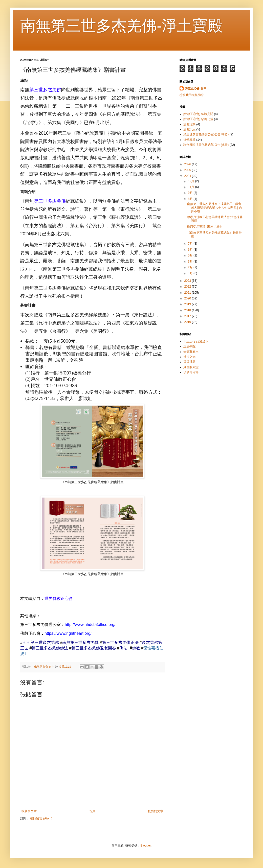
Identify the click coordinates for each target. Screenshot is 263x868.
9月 (191, 193)
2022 (188, 287)
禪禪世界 (189, 362)
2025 (188, 170)
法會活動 (189, 124)
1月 (191, 273)
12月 (192, 181)
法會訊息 (189, 129)
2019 (188, 304)
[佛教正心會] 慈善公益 (198, 119)
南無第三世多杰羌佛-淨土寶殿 (121, 26)
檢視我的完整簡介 (192, 95)
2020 (188, 298)
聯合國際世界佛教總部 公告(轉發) (206, 145)
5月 (191, 255)
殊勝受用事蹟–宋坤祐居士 (205, 227)
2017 (188, 316)
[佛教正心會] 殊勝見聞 (198, 114)
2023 (188, 281)
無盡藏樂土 (191, 352)
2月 (191, 267)
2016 (188, 322)
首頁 (92, 811)
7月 (191, 244)
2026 (188, 164)
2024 (188, 176)
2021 (188, 293)
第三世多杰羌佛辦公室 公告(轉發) (206, 134)
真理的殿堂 (191, 367)
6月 (191, 250)
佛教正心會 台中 (196, 88)
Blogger (146, 846)
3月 (191, 262)
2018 (188, 310)
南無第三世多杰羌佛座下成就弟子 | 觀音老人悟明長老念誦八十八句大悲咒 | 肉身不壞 (215, 208)
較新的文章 (29, 811)
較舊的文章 (156, 811)
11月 (192, 187)
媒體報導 (189, 140)
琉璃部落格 (191, 372)
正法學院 (189, 346)
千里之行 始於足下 (196, 341)
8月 (191, 199)
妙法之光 (189, 357)
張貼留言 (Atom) (41, 818)
